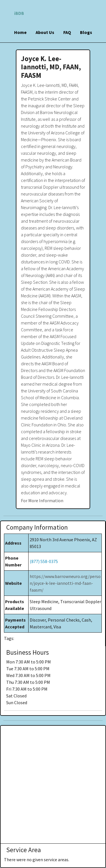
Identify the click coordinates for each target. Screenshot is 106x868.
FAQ (67, 32)
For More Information (42, 500)
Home (20, 32)
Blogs (86, 32)
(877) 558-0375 (44, 561)
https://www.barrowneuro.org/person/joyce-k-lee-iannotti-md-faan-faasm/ (65, 583)
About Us (45, 32)
